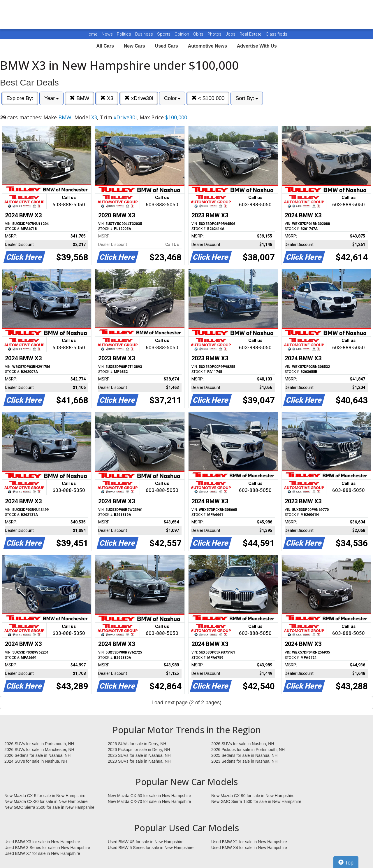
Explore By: (20, 98)
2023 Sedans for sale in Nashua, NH (244, 761)
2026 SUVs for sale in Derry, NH (137, 744)
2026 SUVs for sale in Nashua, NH (243, 744)
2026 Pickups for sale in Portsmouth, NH (248, 750)
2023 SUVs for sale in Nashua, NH (139, 761)
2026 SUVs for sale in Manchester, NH (39, 750)
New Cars (134, 46)
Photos (215, 34)
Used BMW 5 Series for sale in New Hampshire (151, 848)
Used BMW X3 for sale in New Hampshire (42, 842)
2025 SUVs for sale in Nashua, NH (139, 755)
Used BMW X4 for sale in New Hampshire (249, 848)
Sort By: (247, 98)
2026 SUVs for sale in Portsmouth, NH (39, 744)
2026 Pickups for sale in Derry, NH (139, 750)
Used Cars (167, 46)
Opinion (182, 34)
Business (145, 34)
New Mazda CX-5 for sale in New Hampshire (45, 796)
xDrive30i (139, 98)
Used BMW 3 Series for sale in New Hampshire (47, 848)
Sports (164, 34)
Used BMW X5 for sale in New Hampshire (146, 842)
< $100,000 (208, 98)
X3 (107, 98)
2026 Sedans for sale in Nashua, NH (37, 755)
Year (51, 98)
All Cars (105, 46)
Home (92, 34)
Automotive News (207, 46)
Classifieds (277, 34)
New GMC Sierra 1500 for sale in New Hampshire (256, 801)
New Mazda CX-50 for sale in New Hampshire (149, 796)
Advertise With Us (257, 46)
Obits (199, 34)
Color (172, 98)
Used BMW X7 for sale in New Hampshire (42, 853)
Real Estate (251, 34)
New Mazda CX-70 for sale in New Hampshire (149, 801)
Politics (124, 34)
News (107, 34)
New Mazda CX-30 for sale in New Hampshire (46, 801)
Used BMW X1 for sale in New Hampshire (249, 842)
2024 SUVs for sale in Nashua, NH (36, 761)
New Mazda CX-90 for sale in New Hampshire (253, 796)
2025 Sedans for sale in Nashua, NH (244, 755)
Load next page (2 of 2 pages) (186, 703)
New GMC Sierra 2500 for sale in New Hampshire (49, 807)
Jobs (231, 34)
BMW (79, 98)
